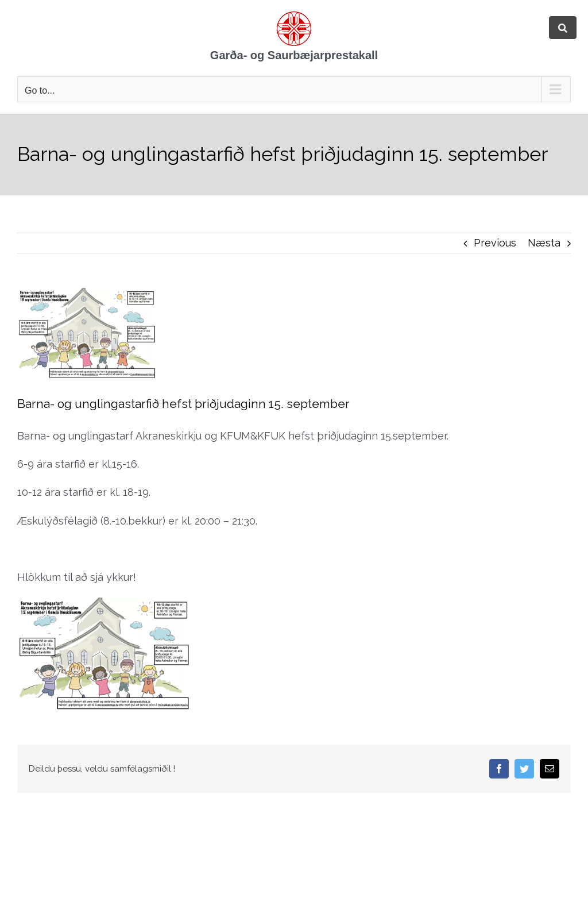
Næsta (544, 243)
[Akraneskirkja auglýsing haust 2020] (156, 333)
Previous (495, 243)
